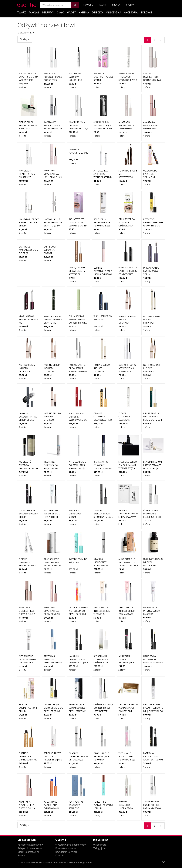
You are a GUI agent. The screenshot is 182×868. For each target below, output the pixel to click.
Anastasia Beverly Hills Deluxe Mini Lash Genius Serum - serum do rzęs (153, 80)
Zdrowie (146, 12)
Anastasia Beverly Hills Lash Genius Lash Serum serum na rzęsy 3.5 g (53, 156)
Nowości (88, 5)
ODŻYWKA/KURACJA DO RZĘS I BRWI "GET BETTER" (103, 687)
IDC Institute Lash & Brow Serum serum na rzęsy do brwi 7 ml (78, 205)
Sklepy (130, 5)
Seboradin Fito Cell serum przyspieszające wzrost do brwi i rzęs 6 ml (53, 739)
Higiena (84, 12)
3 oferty (122, 87)
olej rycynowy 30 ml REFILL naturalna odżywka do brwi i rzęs (153, 545)
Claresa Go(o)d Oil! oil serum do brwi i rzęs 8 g (53, 687)
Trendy (116, 5)
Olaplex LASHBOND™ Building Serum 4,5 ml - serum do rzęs (103, 545)
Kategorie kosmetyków (31, 845)
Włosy (71, 12)
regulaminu (87, 862)
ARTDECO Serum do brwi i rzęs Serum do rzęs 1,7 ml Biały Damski (77, 448)
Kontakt (60, 855)
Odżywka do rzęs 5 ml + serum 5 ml (150, 153)
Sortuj (25, 39)
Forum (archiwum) (65, 848)
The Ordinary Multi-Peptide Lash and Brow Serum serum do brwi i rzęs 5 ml (153, 787)
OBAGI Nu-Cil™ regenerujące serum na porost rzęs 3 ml (102, 739)
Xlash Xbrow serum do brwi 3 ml (28, 299)
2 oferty (22, 164)
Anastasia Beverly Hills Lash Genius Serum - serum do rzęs (127, 129)
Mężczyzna (113, 12)
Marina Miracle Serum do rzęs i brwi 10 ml (53, 299)
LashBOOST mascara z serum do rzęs (29, 250)
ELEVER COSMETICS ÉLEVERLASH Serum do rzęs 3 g (128, 399)
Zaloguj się (99, 848)
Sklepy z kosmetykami (30, 848)
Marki (103, 5)
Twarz (22, 12)
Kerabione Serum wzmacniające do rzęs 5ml (128, 687)
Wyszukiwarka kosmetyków (71, 845)
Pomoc (21, 855)
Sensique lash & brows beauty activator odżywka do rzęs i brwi (78, 253)
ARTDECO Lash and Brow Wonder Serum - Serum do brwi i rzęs (103, 156)
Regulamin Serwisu (66, 852)
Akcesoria (131, 12)
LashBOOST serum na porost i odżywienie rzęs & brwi (53, 253)
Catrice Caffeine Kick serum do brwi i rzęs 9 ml (78, 590)
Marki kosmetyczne (28, 852)
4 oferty (147, 649)
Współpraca (100, 845)
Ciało (60, 12)
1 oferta (22, 87)
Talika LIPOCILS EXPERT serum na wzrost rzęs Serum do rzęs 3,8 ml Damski (28, 80)
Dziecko (97, 12)
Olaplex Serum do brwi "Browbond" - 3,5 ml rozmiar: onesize (78, 128)
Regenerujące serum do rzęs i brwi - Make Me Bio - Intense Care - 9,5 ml (78, 690)
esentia (27, 4)
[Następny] (161, 40)
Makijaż (34, 12)
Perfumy (48, 12)
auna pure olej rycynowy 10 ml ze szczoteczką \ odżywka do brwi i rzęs (128, 545)
